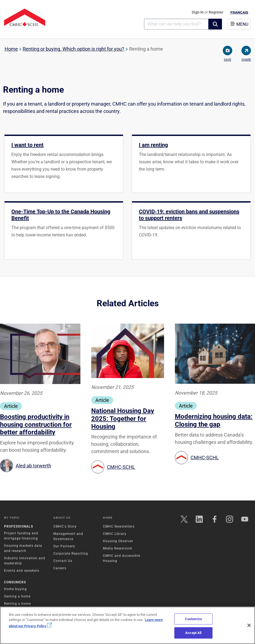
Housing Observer (118, 541)
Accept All (193, 633)
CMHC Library (115, 534)
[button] (215, 24)
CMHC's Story (65, 526)
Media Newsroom (118, 548)
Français (239, 12)
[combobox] (176, 24)
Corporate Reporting (71, 554)
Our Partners (64, 546)
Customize (193, 619)
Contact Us (63, 561)
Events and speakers (22, 571)
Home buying (15, 589)
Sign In (198, 12)
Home (11, 49)
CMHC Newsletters (119, 526)
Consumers (15, 583)
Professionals (19, 526)
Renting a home (17, 604)
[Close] (249, 625)
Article (11, 406)
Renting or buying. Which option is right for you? (73, 49)
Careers (60, 568)
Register (216, 12)
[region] (127, 625)
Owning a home (17, 597)
